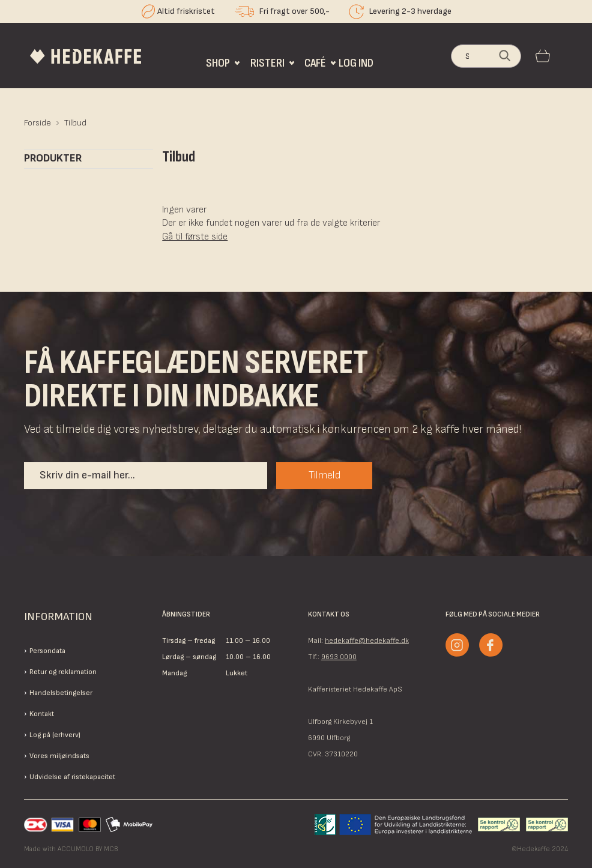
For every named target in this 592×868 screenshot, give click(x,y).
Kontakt (42, 714)
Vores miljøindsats (59, 756)
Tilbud (75, 123)
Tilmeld (325, 475)
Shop (218, 63)
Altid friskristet (186, 11)
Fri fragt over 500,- (294, 11)
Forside (38, 123)
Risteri (267, 63)
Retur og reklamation (63, 672)
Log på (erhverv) (55, 735)
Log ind (356, 63)
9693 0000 (339, 657)
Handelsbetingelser (61, 693)
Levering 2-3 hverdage (410, 11)
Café (315, 63)
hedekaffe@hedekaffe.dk (367, 641)
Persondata (47, 651)
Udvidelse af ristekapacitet (72, 777)
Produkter (53, 158)
